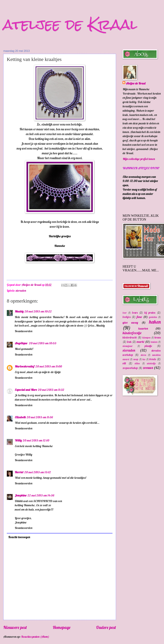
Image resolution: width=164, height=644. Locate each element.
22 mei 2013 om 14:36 (41, 495)
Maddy (19, 311)
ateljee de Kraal (70, 24)
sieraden (21, 291)
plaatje (148, 346)
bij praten (150, 313)
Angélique (21, 343)
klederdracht (130, 337)
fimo (139, 317)
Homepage (62, 627)
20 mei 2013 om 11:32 (51, 390)
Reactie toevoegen (19, 537)
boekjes (127, 317)
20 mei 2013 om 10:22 (38, 311)
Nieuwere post (15, 627)
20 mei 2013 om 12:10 (36, 440)
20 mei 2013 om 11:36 (40, 417)
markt (140, 342)
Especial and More (26, 390)
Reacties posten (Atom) (35, 637)
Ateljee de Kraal (136, 83)
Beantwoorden (24, 331)
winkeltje (151, 363)
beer (125, 313)
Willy (18, 440)
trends (153, 359)
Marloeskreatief (25, 366)
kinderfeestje (132, 333)
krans (158, 337)
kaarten (143, 328)
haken (155, 322)
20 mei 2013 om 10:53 (43, 343)
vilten (137, 363)
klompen (146, 338)
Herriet (19, 472)
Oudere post (106, 627)
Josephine (21, 495)
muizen (154, 342)
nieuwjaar (128, 346)
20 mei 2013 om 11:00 (49, 366)
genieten (153, 317)
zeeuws (148, 368)
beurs (135, 313)
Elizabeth (20, 417)
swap (136, 359)
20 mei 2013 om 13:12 (38, 472)
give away (130, 322)
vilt (124, 363)
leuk (129, 342)
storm (143, 355)
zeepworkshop (130, 368)
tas (144, 359)
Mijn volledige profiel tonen (139, 159)
